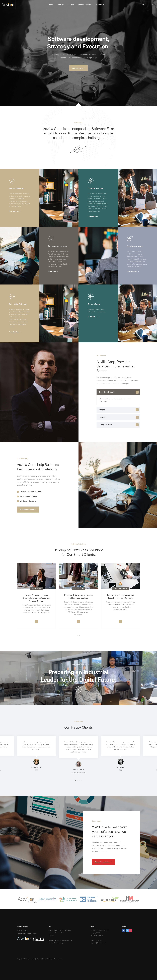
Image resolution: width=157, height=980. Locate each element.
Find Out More (78, 68)
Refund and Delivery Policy (27, 934)
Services (71, 5)
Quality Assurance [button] (120, 425)
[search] (143, 5)
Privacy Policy (22, 930)
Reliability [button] (120, 417)
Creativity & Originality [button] (120, 392)
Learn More (53, 272)
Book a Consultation (28, 509)
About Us (60, 5)
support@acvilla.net (98, 943)
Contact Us (100, 5)
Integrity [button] (120, 410)
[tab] (118, 392)
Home (51, 5)
